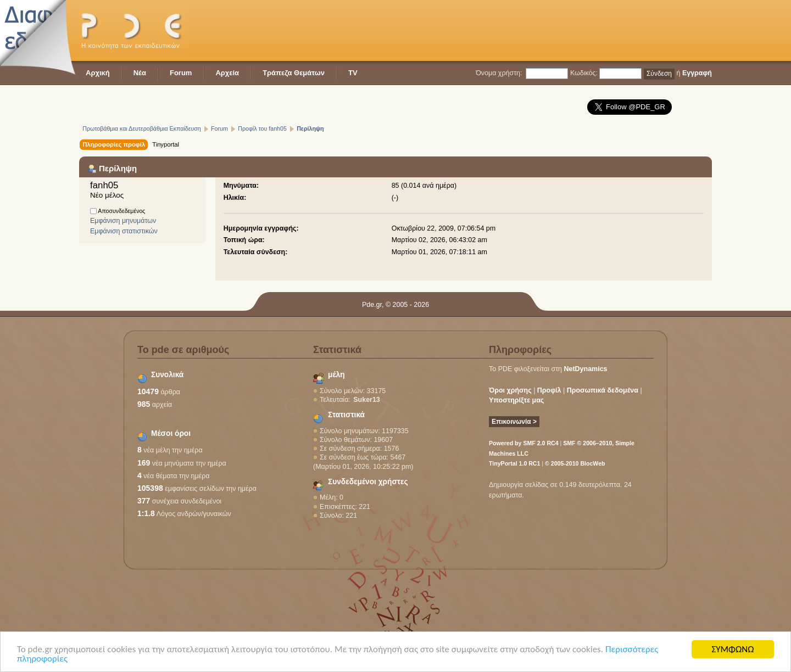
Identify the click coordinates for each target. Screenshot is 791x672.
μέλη (336, 375)
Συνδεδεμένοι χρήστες (368, 482)
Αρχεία (227, 73)
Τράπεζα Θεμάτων (294, 73)
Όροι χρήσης (510, 390)
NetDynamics (586, 369)
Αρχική (98, 73)
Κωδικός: (584, 73)
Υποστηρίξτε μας (516, 400)
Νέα (140, 73)
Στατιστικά (346, 415)
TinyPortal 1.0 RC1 (514, 463)
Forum (181, 73)
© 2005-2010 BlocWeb (575, 463)
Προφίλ (549, 390)
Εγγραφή (697, 73)
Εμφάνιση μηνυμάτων (123, 221)
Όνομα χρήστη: (499, 73)
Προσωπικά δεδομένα (603, 390)
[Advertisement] (512, 30)
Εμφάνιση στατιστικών (124, 231)
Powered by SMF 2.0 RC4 (524, 443)
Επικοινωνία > (514, 422)
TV (353, 73)
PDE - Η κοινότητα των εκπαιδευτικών (134, 30)
